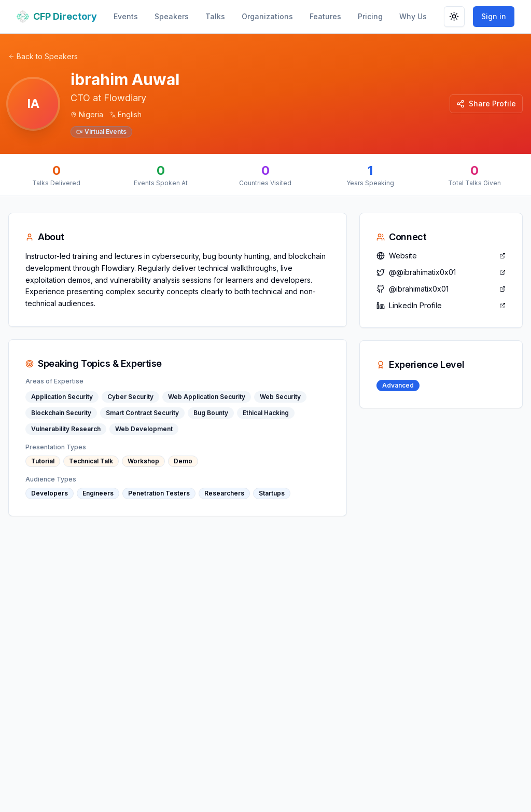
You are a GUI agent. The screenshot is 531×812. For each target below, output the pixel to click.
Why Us (413, 16)
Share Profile (486, 104)
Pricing (370, 16)
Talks (215, 16)
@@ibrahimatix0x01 (441, 272)
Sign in (494, 16)
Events (126, 16)
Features (325, 16)
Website (441, 256)
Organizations (267, 16)
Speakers (172, 16)
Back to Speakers (43, 56)
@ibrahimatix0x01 (441, 289)
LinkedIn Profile (441, 305)
